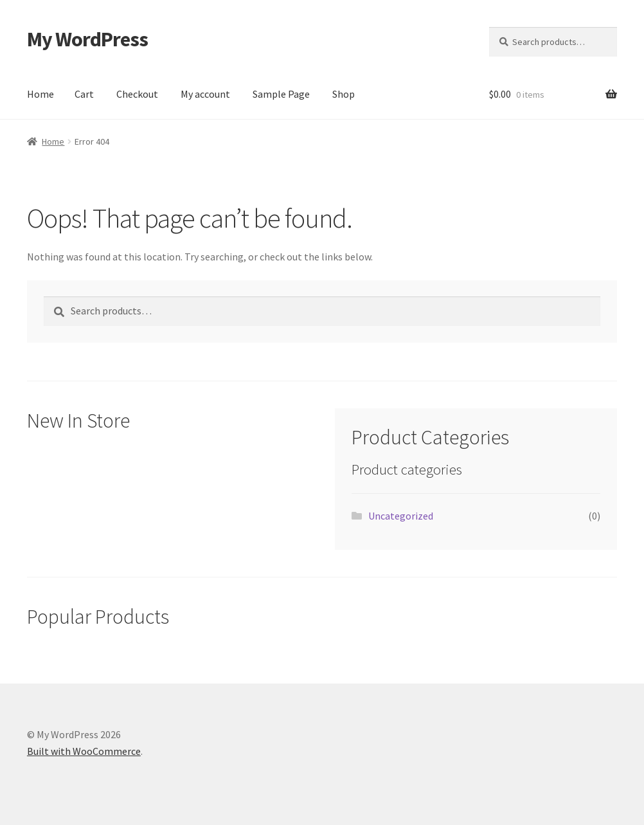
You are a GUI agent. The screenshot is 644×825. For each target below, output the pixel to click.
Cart (84, 94)
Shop (344, 94)
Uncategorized (401, 516)
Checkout (137, 94)
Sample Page (281, 94)
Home (40, 94)
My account (205, 94)
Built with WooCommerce (84, 751)
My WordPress (87, 39)
